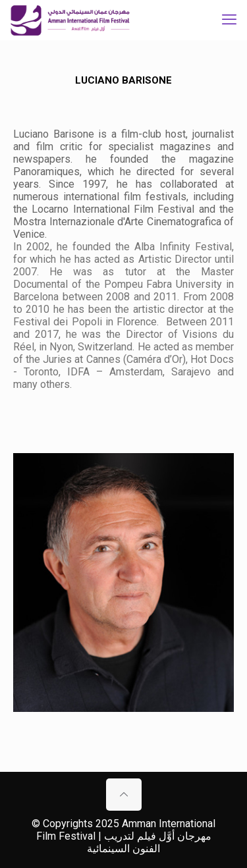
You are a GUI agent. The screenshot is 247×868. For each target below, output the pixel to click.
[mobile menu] (229, 20)
